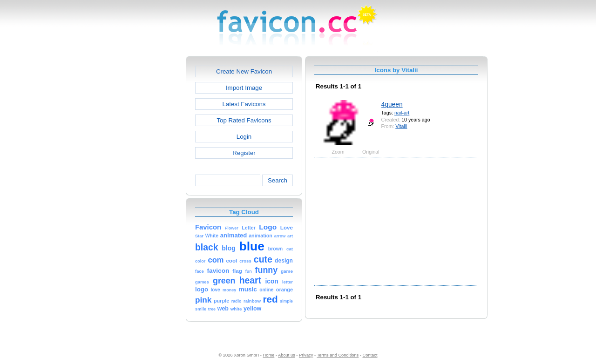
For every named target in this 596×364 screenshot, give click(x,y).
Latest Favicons (244, 104)
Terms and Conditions (338, 355)
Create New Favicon (244, 71)
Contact (370, 355)
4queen (392, 104)
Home (269, 355)
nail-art (402, 113)
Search (278, 180)
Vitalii (401, 126)
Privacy (306, 355)
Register (244, 153)
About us (287, 355)
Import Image (244, 88)
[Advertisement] (146, 196)
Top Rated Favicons (244, 120)
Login (244, 137)
